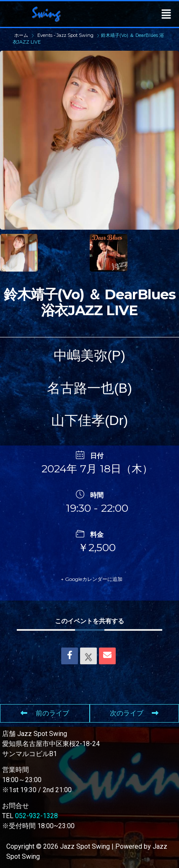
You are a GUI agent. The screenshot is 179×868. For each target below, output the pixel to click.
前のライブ (45, 713)
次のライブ (134, 713)
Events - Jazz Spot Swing (65, 35)
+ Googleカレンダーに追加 (92, 579)
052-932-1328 (36, 816)
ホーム (22, 35)
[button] (166, 14)
